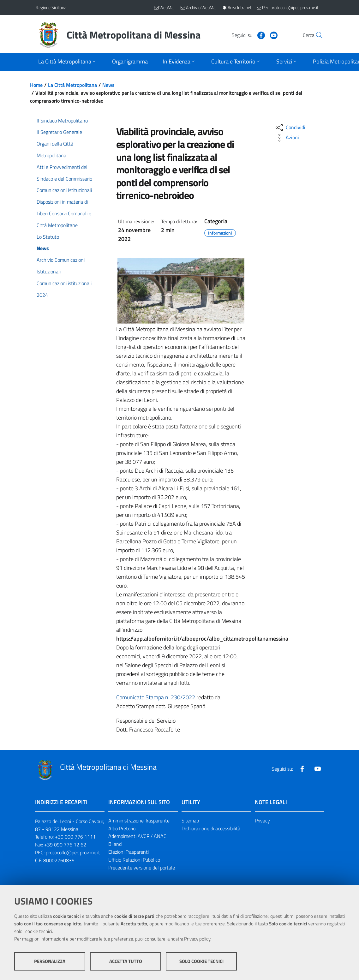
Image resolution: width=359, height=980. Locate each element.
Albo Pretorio (122, 828)
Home (36, 85)
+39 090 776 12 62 (65, 845)
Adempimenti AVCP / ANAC (137, 836)
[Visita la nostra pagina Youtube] (260, 35)
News (108, 85)
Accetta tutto (126, 961)
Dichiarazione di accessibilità (211, 828)
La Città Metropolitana (72, 85)
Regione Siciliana (51, 7)
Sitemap (190, 821)
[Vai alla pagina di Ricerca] (316, 35)
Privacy (262, 821)
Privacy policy (197, 939)
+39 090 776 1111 (75, 837)
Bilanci (115, 844)
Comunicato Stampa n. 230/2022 (156, 697)
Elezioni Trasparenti (129, 852)
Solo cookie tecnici (201, 961)
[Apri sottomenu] (68, 62)
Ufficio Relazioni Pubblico (134, 860)
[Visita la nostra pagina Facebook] (248, 35)
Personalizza (50, 961)
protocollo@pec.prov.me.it (73, 852)
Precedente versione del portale (142, 868)
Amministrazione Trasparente (139, 821)
